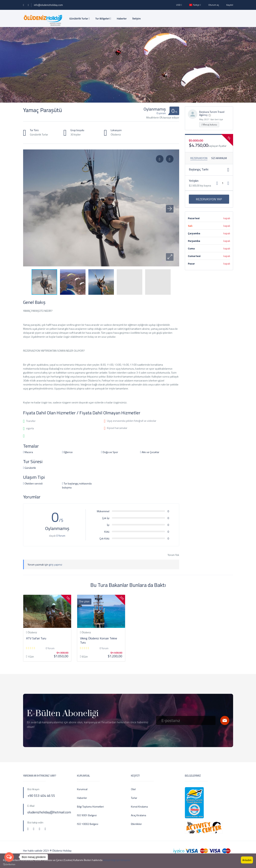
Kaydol (230, 5)
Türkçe (195, 5)
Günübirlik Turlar (80, 18)
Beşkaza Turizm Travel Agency (212, 113)
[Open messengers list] (9, 857)
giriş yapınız (56, 564)
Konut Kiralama (139, 806)
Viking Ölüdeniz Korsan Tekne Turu (99, 640)
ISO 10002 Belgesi (88, 824)
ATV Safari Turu (36, 638)
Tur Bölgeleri (103, 18)
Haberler (122, 18)
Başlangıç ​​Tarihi (199, 169)
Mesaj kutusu (209, 125)
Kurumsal (82, 789)
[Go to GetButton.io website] (9, 864)
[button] (170, 257)
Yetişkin (194, 181)
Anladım (247, 860)
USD (179, 5)
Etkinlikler (136, 824)
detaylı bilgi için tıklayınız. (117, 860)
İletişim (136, 18)
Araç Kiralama (139, 815)
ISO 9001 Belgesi (87, 815)
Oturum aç (214, 5)
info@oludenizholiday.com (48, 5)
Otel (133, 789)
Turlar (134, 798)
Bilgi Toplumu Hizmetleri (90, 806)
